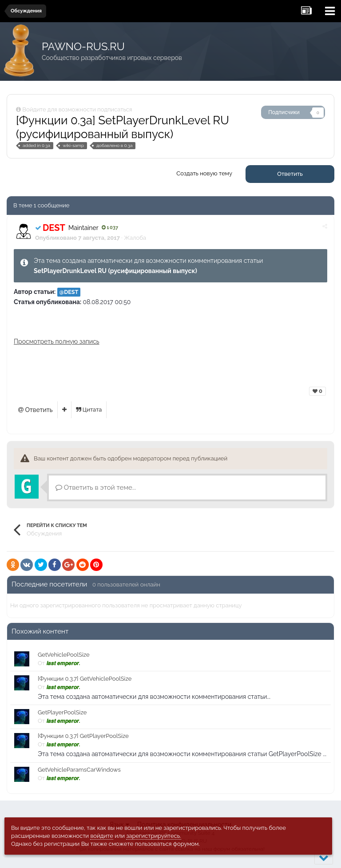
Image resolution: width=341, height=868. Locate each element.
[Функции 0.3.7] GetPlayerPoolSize (83, 736)
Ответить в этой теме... (96, 488)
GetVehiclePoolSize (64, 655)
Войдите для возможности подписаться (77, 109)
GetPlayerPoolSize (62, 712)
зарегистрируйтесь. (153, 836)
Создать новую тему (204, 173)
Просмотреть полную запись (57, 341)
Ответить (290, 174)
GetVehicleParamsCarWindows (79, 770)
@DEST (69, 292)
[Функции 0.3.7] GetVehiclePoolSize (85, 679)
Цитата (89, 410)
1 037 (110, 228)
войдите (102, 836)
